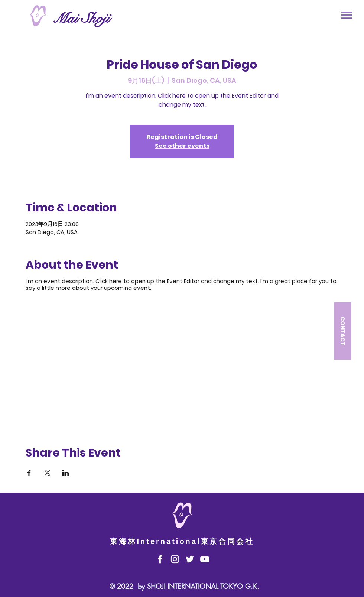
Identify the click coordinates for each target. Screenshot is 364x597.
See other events (182, 146)
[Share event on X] (47, 473)
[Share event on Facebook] (29, 473)
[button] (347, 15)
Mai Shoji (81, 18)
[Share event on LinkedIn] (66, 473)
